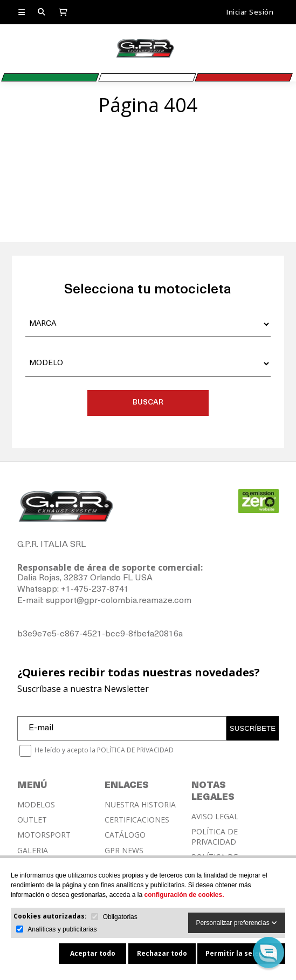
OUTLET (32, 820)
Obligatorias (120, 917)
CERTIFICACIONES (137, 820)
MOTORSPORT (44, 835)
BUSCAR (148, 403)
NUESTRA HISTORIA (140, 805)
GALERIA (33, 851)
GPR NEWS (124, 851)
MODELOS (36, 805)
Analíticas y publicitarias (62, 929)
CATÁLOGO (125, 835)
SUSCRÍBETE (253, 728)
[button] (269, 952)
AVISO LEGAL (215, 817)
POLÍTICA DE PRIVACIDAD (215, 837)
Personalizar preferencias (237, 923)
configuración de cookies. (184, 895)
